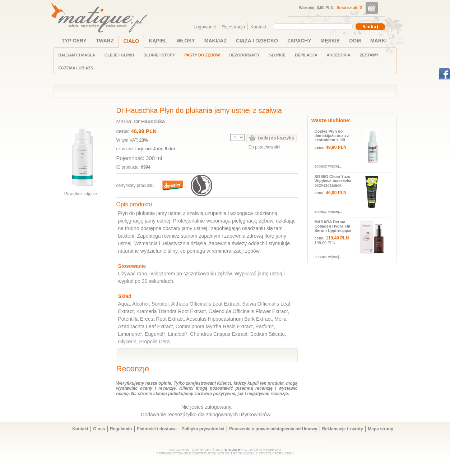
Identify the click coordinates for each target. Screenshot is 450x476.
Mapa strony (381, 429)
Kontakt (258, 27)
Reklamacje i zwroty (343, 429)
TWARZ (105, 41)
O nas (99, 429)
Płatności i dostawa (157, 429)
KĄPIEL (158, 41)
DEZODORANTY (245, 55)
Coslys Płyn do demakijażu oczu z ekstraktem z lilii (332, 136)
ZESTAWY (369, 55)
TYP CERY (74, 41)
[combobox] (314, 27)
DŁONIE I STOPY (159, 55)
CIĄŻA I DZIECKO (257, 41)
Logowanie (205, 27)
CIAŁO (131, 41)
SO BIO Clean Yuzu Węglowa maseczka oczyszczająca (333, 181)
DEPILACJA (306, 55)
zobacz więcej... (329, 166)
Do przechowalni (265, 147)
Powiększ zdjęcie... (82, 194)
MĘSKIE (330, 41)
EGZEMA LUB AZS (76, 68)
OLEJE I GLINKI (119, 55)
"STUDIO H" (233, 450)
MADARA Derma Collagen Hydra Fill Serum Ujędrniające (333, 226)
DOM (355, 41)
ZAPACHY (299, 41)
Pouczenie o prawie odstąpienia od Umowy (273, 429)
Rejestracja (233, 27)
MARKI (379, 41)
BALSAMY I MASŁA (77, 55)
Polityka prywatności (203, 429)
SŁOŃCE (277, 55)
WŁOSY (185, 41)
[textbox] (311, 26)
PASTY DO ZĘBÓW (202, 55)
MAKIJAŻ (215, 41)
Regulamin (121, 429)
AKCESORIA (339, 55)
